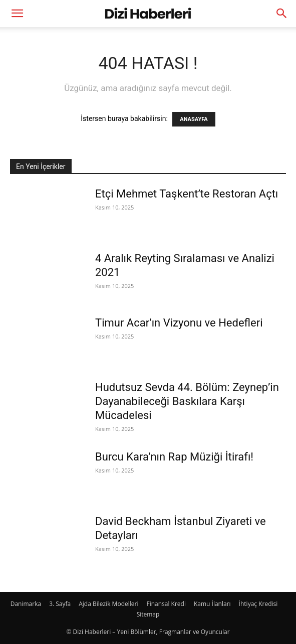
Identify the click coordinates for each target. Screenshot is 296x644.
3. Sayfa (60, 604)
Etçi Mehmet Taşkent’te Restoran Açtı (187, 194)
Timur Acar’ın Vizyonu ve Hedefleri (179, 323)
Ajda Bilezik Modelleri (108, 604)
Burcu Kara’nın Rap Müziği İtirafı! (174, 457)
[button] (17, 13)
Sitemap (148, 614)
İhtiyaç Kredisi (258, 604)
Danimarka (26, 604)
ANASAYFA (194, 119)
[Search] (282, 13)
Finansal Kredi (166, 604)
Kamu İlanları (212, 604)
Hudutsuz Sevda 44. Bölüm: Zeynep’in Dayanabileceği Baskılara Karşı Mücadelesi (187, 401)
